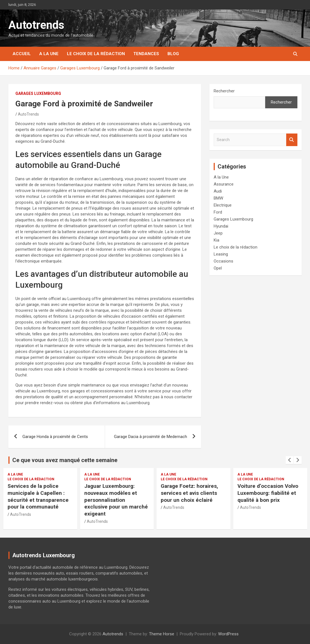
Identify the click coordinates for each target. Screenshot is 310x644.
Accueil (22, 54)
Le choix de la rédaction (96, 54)
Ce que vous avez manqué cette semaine (65, 460)
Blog (173, 54)
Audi (218, 191)
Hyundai (221, 226)
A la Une (49, 54)
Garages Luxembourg (38, 93)
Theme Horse (162, 634)
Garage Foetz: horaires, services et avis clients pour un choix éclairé (189, 493)
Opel (218, 268)
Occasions (223, 261)
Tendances (146, 54)
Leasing (221, 254)
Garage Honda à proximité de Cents (55, 437)
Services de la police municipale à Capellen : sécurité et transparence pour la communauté (38, 496)
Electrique (223, 205)
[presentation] (290, 460)
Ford (218, 212)
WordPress (228, 634)
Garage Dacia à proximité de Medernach (151, 437)
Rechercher (224, 91)
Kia (216, 240)
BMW (218, 198)
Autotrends (36, 25)
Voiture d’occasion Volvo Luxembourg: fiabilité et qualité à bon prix (268, 493)
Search (292, 140)
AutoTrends (28, 114)
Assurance (224, 184)
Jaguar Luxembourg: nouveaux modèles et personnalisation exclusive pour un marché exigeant (116, 500)
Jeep (218, 233)
